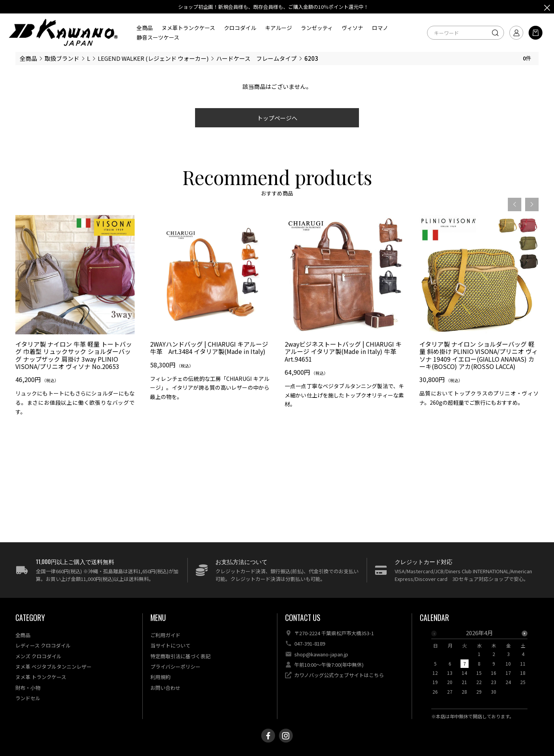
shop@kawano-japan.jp (321, 654)
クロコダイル (240, 28)
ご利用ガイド (165, 635)
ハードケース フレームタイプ (256, 58)
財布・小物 (28, 688)
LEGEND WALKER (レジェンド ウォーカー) (153, 58)
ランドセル (28, 698)
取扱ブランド (62, 58)
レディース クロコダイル (43, 645)
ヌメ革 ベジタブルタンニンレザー (53, 667)
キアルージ (279, 28)
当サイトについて (170, 645)
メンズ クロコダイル (38, 656)
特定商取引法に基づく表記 (180, 656)
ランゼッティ (317, 28)
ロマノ (380, 28)
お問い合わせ (165, 688)
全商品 (145, 28)
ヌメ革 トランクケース (41, 677)
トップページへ (277, 118)
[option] (75, 318)
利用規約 (160, 677)
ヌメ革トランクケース (188, 28)
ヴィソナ (352, 28)
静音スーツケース (158, 37)
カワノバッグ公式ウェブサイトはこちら (339, 675)
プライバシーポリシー (175, 667)
